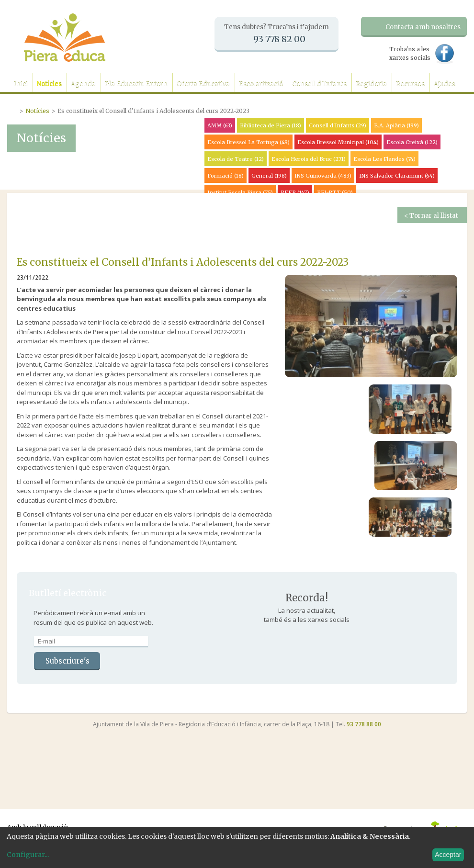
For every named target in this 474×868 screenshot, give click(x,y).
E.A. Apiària (396, 125)
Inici (21, 84)
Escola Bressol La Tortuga (248, 142)
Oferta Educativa (203, 84)
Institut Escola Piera (240, 192)
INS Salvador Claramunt (397, 176)
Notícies (49, 84)
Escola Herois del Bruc (309, 159)
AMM (220, 125)
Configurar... (28, 855)
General (269, 176)
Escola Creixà (412, 142)
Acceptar (448, 855)
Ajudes (445, 84)
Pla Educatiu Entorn (136, 84)
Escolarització (261, 84)
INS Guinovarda (323, 176)
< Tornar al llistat (431, 216)
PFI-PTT (335, 192)
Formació (226, 176)
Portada (13, 110)
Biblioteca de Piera (271, 125)
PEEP (295, 192)
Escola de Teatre (236, 159)
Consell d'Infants (319, 84)
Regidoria (371, 84)
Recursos (410, 84)
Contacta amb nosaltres (423, 27)
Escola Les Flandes (384, 159)
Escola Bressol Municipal (338, 142)
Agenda (83, 84)
